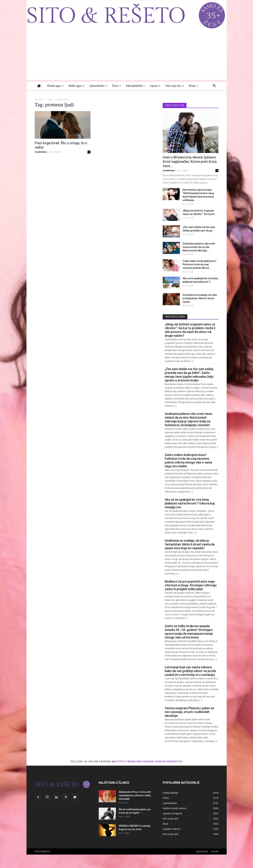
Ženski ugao (55, 86)
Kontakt (215, 851)
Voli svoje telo (174, 86)
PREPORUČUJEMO (175, 317)
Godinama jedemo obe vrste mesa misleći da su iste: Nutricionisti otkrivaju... (199, 247)
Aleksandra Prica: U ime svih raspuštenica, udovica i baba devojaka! (135, 795)
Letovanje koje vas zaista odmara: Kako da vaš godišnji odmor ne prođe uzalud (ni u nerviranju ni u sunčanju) (190, 671)
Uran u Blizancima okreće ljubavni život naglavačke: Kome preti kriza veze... (190, 162)
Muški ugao (76, 86)
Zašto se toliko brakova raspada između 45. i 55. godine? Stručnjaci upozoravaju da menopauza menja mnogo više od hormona (189, 632)
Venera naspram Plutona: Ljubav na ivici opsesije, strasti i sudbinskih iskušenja (189, 712)
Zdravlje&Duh (135, 86)
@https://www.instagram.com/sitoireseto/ (147, 761)
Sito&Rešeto (41, 152)
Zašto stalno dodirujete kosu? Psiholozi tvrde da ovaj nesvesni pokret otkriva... (200, 264)
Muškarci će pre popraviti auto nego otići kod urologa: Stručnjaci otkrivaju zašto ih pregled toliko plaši (191, 585)
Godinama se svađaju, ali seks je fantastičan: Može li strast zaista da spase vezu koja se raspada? (190, 544)
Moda (193, 86)
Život (117, 86)
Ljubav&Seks (98, 86)
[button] (214, 86)
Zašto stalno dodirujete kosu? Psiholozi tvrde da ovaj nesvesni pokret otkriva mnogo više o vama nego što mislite (188, 460)
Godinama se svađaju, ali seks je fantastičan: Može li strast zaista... (200, 298)
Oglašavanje (202, 851)
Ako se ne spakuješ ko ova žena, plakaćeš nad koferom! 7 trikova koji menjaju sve (190, 503)
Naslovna (39, 99)
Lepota (155, 86)
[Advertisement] (127, 56)
